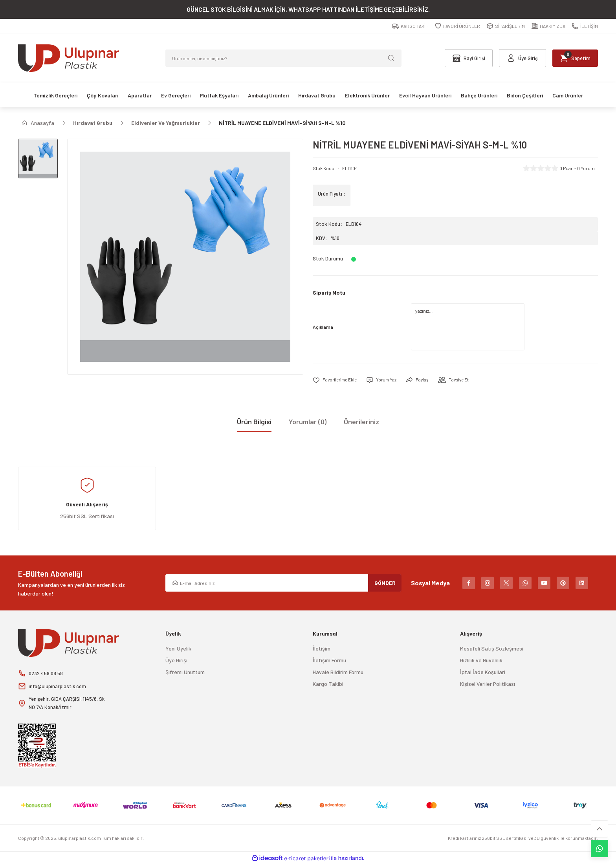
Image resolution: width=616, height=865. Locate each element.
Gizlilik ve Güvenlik (481, 661)
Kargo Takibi (328, 684)
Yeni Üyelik (178, 649)
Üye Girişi (176, 661)
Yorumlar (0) (308, 422)
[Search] (283, 58)
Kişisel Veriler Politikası (488, 684)
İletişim (322, 649)
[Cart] (573, 58)
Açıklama (323, 327)
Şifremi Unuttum (185, 672)
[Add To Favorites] (336, 380)
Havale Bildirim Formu (338, 672)
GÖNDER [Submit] (385, 583)
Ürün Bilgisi (254, 422)
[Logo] (68, 58)
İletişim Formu (329, 661)
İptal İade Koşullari (483, 672)
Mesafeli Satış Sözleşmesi (492, 649)
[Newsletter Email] (283, 583)
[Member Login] (515, 58)
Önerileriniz (361, 422)
